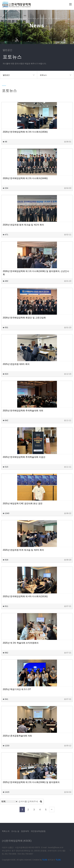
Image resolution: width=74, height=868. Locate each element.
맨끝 (52, 810)
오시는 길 (15, 831)
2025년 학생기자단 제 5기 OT (17, 689)
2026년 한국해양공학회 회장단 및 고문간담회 (24, 318)
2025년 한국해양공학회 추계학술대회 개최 (23, 411)
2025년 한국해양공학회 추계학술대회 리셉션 (24, 457)
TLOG (45, 860)
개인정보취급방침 (38, 831)
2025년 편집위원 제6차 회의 (16, 364)
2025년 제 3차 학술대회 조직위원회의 (21, 643)
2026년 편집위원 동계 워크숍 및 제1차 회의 (23, 225)
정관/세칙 (25, 831)
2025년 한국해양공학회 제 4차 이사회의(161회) (25, 596)
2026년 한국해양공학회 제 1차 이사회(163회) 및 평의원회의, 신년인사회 (36, 273)
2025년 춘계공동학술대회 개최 (17, 736)
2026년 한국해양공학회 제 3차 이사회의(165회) (25, 132)
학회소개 (6, 831)
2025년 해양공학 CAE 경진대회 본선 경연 (23, 503)
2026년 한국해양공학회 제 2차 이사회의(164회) (25, 178)
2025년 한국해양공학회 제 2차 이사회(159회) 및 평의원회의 (31, 782)
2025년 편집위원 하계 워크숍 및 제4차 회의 (23, 550)
